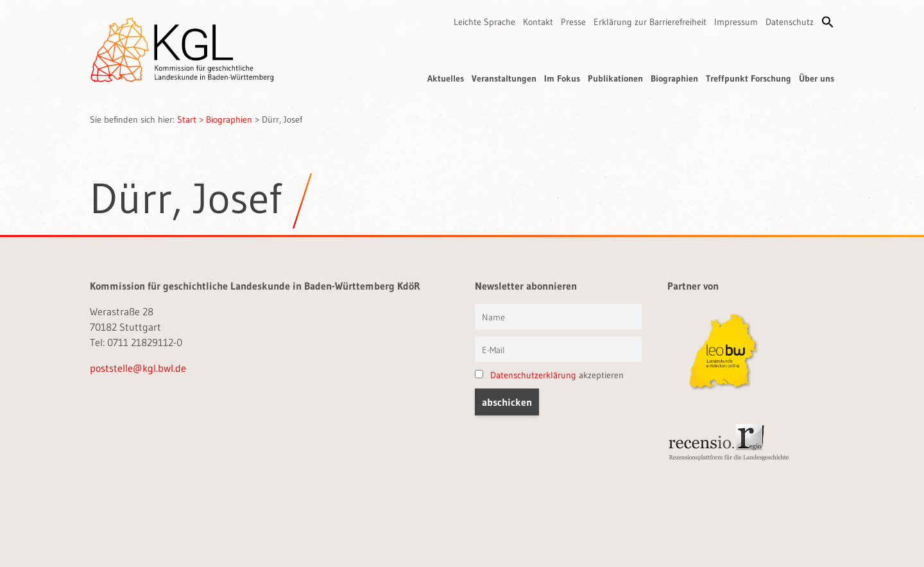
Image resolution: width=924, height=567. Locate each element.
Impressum (736, 22)
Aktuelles (446, 78)
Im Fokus (562, 78)
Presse (573, 22)
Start (187, 119)
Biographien (674, 78)
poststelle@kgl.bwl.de (138, 368)
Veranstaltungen (504, 78)
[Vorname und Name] (558, 317)
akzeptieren (549, 375)
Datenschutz (790, 22)
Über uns (817, 78)
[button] (828, 22)
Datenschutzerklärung (533, 375)
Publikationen (615, 78)
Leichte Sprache (484, 22)
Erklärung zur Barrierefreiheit (650, 22)
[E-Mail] (558, 349)
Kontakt (538, 22)
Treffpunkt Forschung (749, 78)
